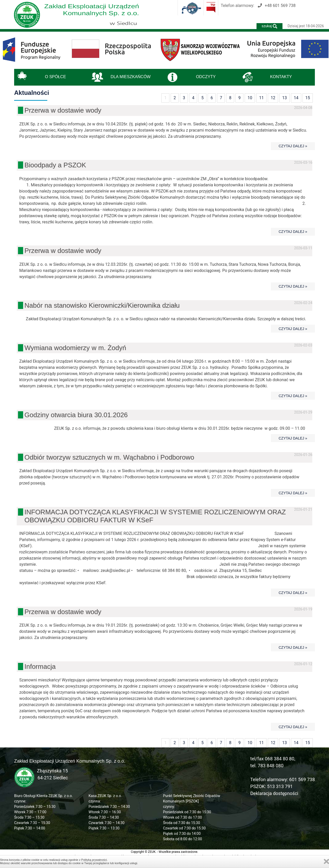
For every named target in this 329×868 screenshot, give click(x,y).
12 (273, 98)
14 (296, 98)
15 (308, 98)
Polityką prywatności (94, 860)
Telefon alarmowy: (258, 6)
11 (261, 98)
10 (250, 98)
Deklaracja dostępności (274, 793)
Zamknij (326, 861)
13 (285, 98)
